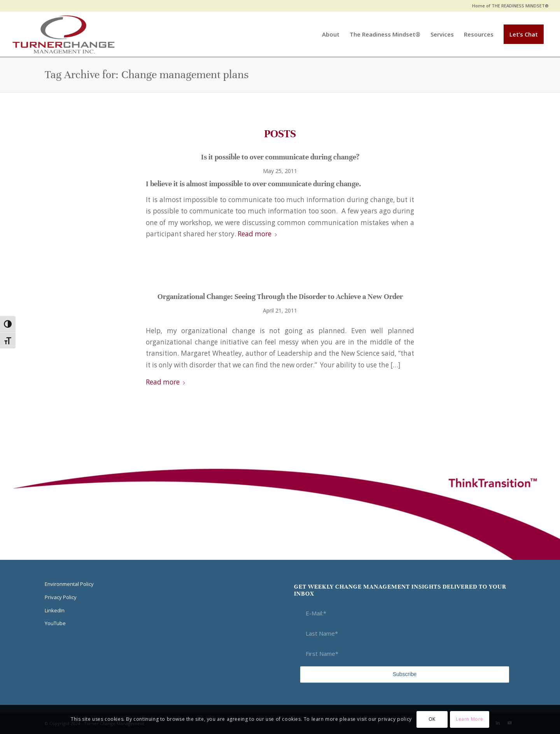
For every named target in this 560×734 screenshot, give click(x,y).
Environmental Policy (69, 584)
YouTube (55, 623)
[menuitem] (508, 6)
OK (432, 719)
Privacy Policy (61, 597)
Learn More (470, 719)
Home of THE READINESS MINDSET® (510, 6)
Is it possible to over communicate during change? (280, 157)
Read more (258, 234)
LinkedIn (55, 610)
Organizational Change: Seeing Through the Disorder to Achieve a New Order (280, 296)
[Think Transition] (64, 34)
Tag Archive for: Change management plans (147, 75)
